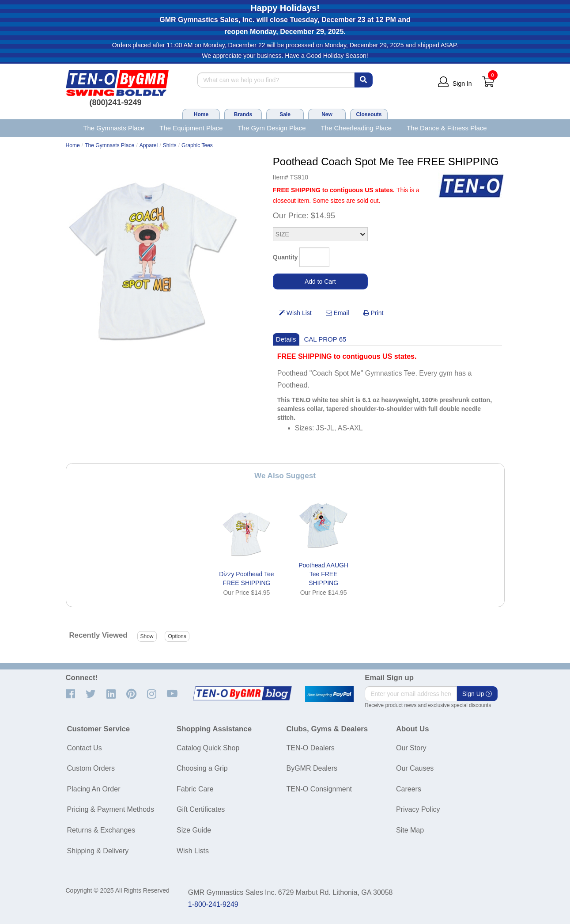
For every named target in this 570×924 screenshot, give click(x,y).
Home (201, 114)
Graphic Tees (197, 145)
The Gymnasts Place (114, 128)
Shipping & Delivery (98, 851)
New (327, 114)
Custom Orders (91, 768)
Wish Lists (193, 851)
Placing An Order (94, 789)
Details (286, 339)
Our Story (411, 748)
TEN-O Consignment (319, 789)
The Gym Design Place (272, 128)
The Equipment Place (191, 128)
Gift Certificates (201, 809)
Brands (243, 114)
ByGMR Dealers (312, 768)
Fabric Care (195, 789)
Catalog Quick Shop (208, 748)
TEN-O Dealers (311, 748)
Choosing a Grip (202, 768)
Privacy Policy (418, 809)
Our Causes (415, 768)
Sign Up (477, 694)
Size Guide (194, 830)
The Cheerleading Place (356, 128)
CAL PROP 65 (325, 339)
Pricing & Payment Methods (111, 809)
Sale (285, 114)
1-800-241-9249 (213, 904)
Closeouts (369, 114)
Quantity (285, 257)
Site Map (410, 830)
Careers (409, 789)
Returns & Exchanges (101, 830)
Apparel (149, 145)
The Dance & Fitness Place (447, 128)
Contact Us (85, 748)
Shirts (170, 145)
